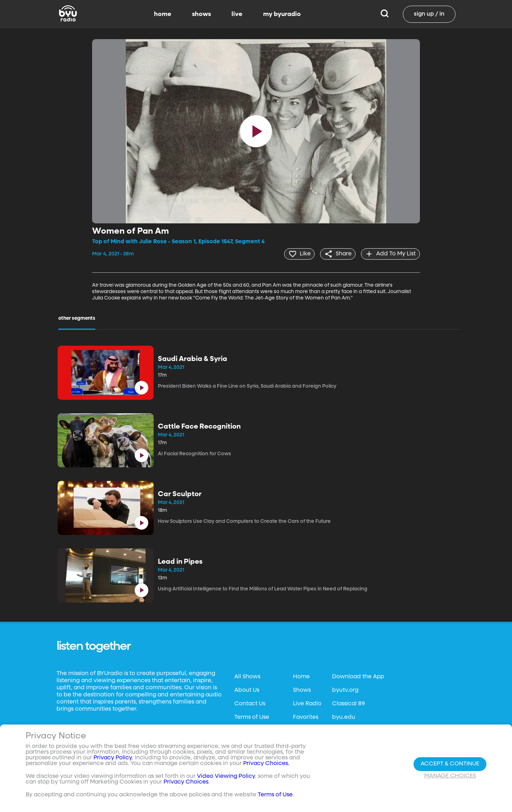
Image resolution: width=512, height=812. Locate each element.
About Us (247, 690)
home (163, 14)
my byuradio (282, 14)
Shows (302, 690)
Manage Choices (450, 776)
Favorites (306, 717)
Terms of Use (252, 717)
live (237, 14)
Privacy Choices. (266, 764)
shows (201, 14)
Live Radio (307, 704)
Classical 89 (348, 704)
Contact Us (250, 704)
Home (301, 676)
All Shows (247, 676)
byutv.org (345, 690)
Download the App (358, 676)
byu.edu (344, 717)
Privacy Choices (186, 782)
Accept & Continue (450, 764)
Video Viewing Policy (226, 776)
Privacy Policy (113, 758)
